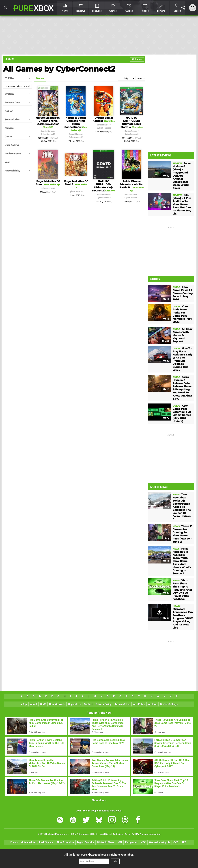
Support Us (74, 704)
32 (166, 176)
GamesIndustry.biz (160, 842)
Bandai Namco (47, 131)
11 (166, 299)
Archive (152, 704)
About (33, 704)
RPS (184, 842)
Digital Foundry (86, 842)
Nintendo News (106, 842)
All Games (137, 59)
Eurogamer (131, 842)
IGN (120, 842)
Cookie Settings (169, 704)
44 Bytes (107, 834)
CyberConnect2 (48, 134)
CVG (176, 842)
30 (166, 361)
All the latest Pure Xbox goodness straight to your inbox (99, 855)
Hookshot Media (53, 834)
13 (166, 207)
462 (166, 341)
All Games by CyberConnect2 (59, 69)
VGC (143, 842)
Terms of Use (122, 704)
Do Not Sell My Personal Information (143, 834)
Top (24, 704)
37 (166, 593)
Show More (99, 800)
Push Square (46, 842)
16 (166, 389)
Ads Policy (139, 704)
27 (166, 418)
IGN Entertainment (82, 834)
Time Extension (65, 842)
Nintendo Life (28, 842)
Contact (88, 704)
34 (166, 618)
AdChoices (118, 834)
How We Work (57, 704)
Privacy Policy (104, 704)
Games (10, 59)
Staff (43, 704)
